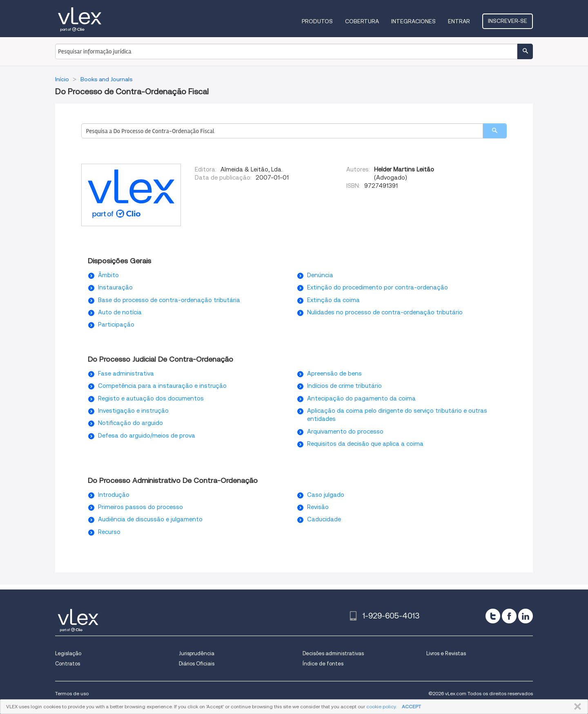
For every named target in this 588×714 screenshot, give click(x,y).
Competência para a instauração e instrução (162, 386)
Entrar (459, 21)
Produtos (317, 21)
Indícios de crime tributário (344, 386)
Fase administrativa (126, 374)
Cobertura (362, 21)
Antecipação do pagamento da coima (361, 398)
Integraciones (413, 21)
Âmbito (108, 275)
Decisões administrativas (333, 653)
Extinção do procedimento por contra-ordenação (378, 287)
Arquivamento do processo (345, 432)
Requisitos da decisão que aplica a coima (365, 444)
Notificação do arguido (130, 423)
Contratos (68, 664)
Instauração (115, 287)
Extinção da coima (333, 300)
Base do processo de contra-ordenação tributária (169, 300)
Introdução (114, 495)
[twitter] (493, 616)
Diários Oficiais (197, 664)
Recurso (109, 532)
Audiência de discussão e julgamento (150, 519)
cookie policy (381, 706)
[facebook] (509, 616)
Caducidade (324, 519)
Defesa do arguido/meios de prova (147, 436)
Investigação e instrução (133, 411)
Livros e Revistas (446, 653)
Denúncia (320, 275)
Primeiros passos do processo (140, 507)
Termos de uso (72, 693)
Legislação (68, 653)
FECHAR (576, 707)
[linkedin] (526, 616)
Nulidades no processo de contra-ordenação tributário (385, 312)
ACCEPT (411, 706)
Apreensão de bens (334, 374)
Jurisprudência (197, 653)
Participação (116, 325)
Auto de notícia (120, 312)
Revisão (318, 507)
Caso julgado (326, 495)
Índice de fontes (323, 664)
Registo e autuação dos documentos (151, 398)
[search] (495, 131)
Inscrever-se (508, 21)
